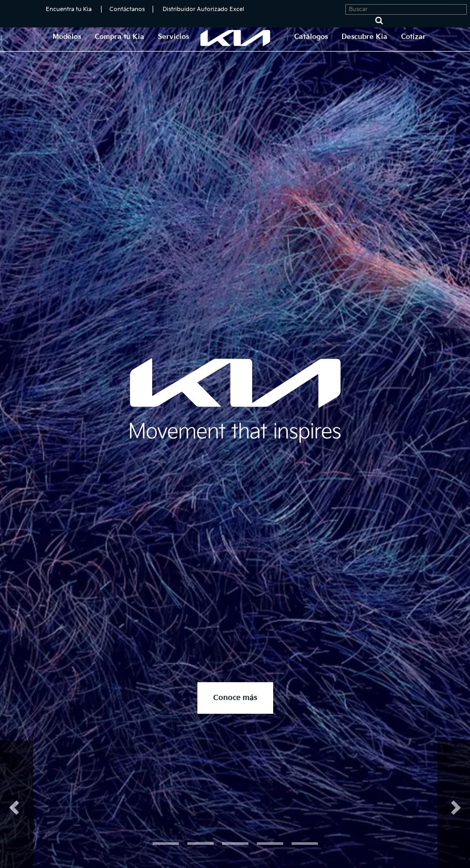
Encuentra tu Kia (69, 9)
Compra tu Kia (119, 37)
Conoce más (235, 698)
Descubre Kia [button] (364, 37)
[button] (17, 804)
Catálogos (311, 37)
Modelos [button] (67, 37)
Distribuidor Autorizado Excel (203, 9)
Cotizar (413, 37)
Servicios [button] (173, 37)
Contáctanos (127, 9)
